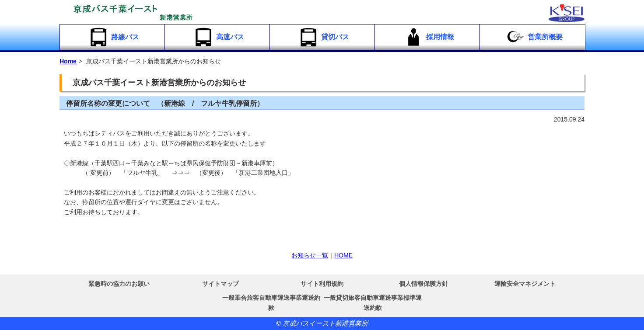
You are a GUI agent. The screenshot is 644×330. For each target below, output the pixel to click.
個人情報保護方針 (423, 284)
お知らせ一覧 (310, 255)
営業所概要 (534, 37)
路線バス (114, 37)
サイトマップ (220, 284)
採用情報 (429, 37)
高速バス (219, 37)
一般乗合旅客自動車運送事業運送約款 (271, 302)
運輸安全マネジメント (525, 284)
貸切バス (324, 37)
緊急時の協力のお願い (119, 284)
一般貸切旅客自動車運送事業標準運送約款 (373, 302)
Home (68, 61)
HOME (343, 255)
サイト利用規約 (322, 284)
